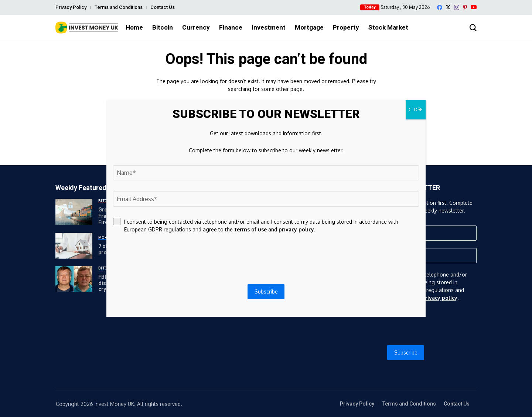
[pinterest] (465, 7)
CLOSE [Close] (416, 110)
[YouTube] (474, 7)
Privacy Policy (71, 7)
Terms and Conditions (119, 7)
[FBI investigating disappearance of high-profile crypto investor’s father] (74, 279)
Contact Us (163, 7)
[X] (448, 7)
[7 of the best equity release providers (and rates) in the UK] (74, 246)
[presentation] (406, 323)
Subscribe (406, 352)
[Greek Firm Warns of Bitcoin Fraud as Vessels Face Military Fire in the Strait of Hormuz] (74, 212)
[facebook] (440, 7)
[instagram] (457, 7)
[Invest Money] (87, 28)
